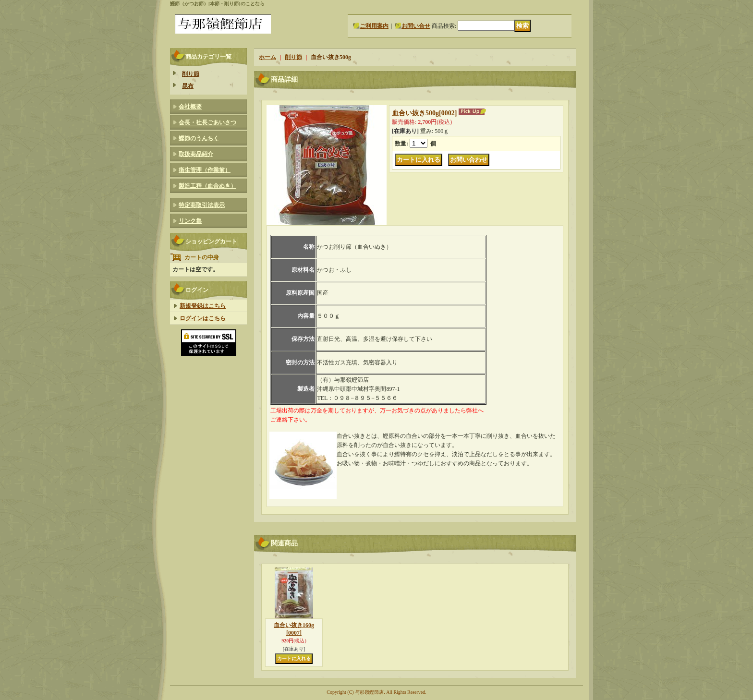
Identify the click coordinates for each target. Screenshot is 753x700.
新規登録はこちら (203, 306)
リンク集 (190, 221)
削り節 (191, 74)
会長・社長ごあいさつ (207, 122)
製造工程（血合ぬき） (207, 186)
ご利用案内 (374, 26)
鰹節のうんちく (199, 138)
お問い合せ (416, 26)
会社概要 (190, 107)
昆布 (188, 86)
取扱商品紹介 (196, 154)
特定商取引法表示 (202, 205)
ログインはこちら (203, 318)
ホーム (267, 57)
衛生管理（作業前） (205, 170)
